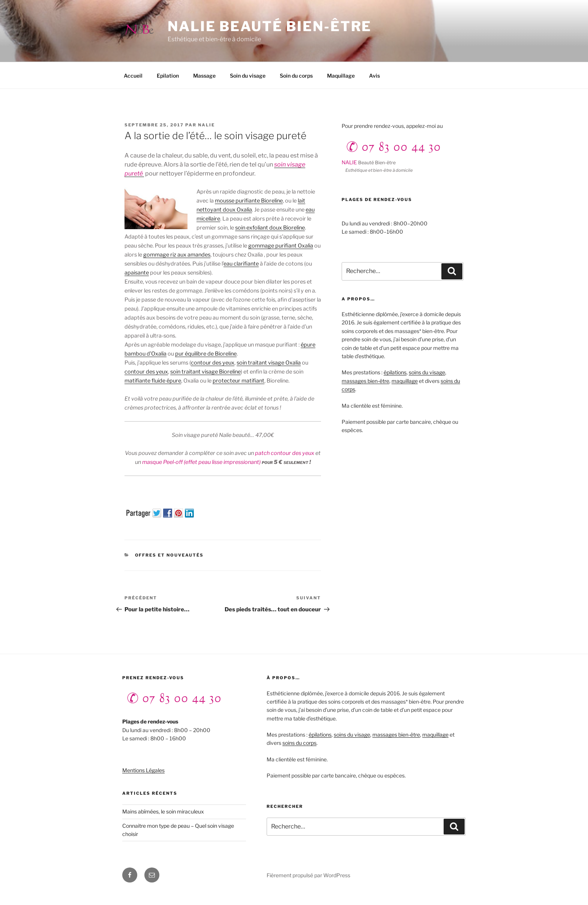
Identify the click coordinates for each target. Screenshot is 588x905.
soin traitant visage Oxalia (269, 363)
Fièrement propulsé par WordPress (308, 875)
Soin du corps (296, 76)
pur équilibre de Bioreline (206, 354)
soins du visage (427, 372)
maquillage (405, 381)
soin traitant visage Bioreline (205, 372)
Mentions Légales (143, 770)
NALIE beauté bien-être (270, 26)
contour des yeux (213, 363)
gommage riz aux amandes (177, 255)
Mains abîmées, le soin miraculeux (163, 811)
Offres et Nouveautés (169, 555)
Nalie (206, 125)
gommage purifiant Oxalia (281, 246)
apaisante (137, 273)
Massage (204, 76)
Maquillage (341, 76)
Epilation (168, 76)
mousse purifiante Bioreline (249, 201)
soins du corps (299, 743)
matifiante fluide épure (153, 381)
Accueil (133, 76)
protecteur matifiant (238, 381)
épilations (395, 372)
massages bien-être (365, 381)
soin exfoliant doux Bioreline (270, 228)
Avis (374, 76)
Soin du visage (248, 76)
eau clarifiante (241, 264)
